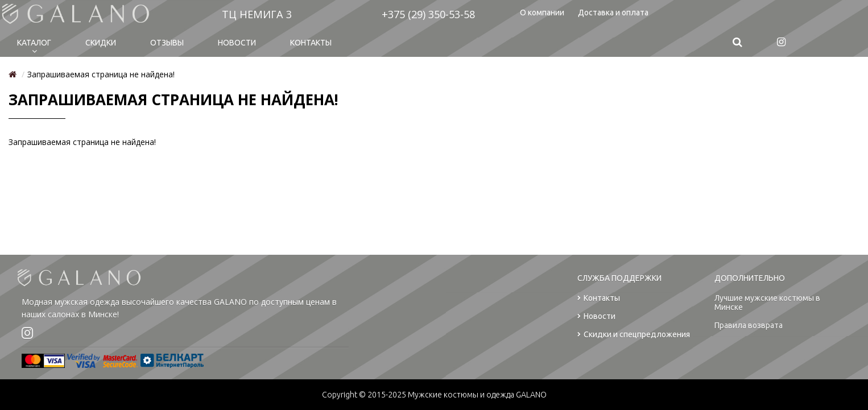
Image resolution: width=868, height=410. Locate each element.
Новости (237, 43)
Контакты (311, 43)
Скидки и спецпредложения (634, 335)
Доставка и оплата (613, 13)
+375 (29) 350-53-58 (428, 14)
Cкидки (101, 43)
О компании (542, 13)
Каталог (34, 43)
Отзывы (167, 43)
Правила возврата (749, 325)
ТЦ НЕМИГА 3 (257, 14)
